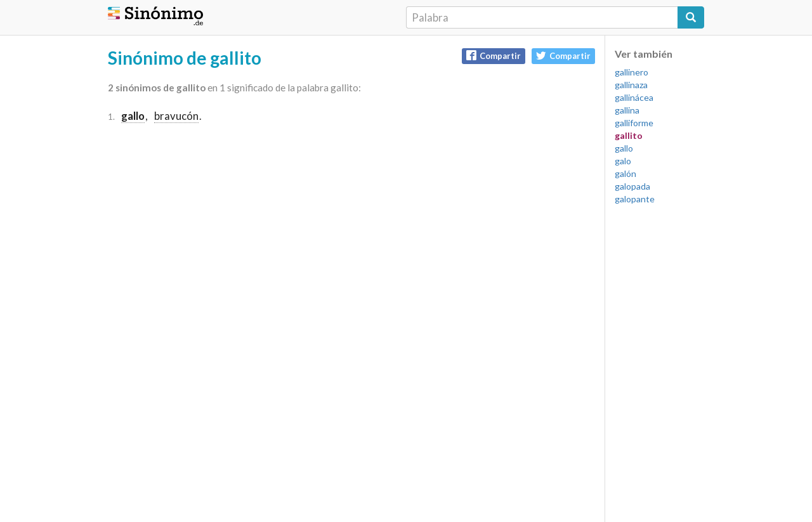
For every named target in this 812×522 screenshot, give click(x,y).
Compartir (494, 55)
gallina (627, 110)
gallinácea (634, 97)
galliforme (634, 123)
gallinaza (631, 85)
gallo (624, 148)
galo (623, 161)
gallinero (632, 72)
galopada (632, 186)
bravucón (176, 116)
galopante (635, 199)
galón (625, 173)
